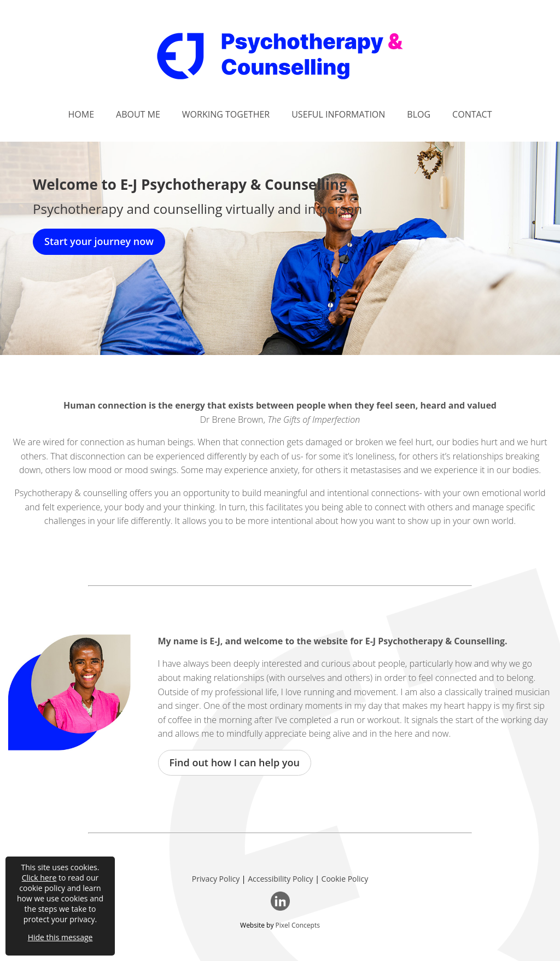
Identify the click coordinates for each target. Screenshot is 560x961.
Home (81, 114)
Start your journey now (99, 241)
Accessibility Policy (280, 879)
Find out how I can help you (235, 762)
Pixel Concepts (298, 925)
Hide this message (60, 937)
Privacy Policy (216, 879)
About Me (138, 114)
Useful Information (338, 114)
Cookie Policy (345, 879)
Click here (39, 878)
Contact (472, 114)
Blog (419, 114)
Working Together (226, 114)
